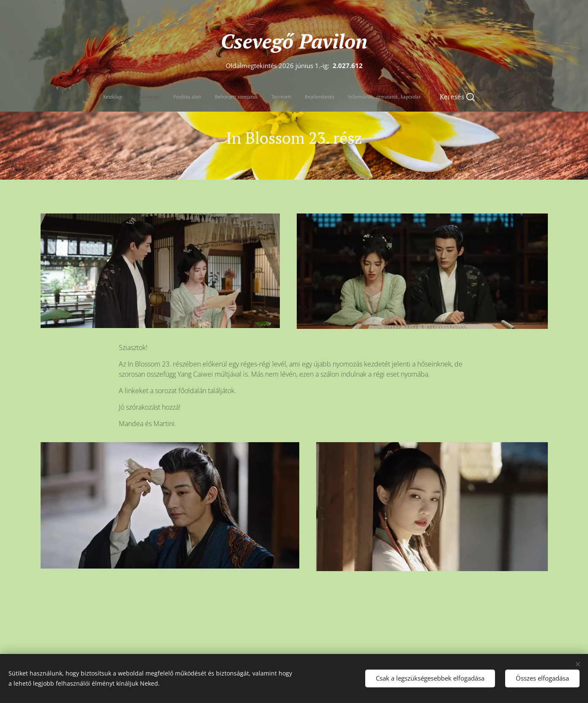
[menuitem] (224, 97)
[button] (339, 97)
